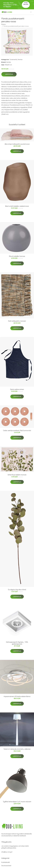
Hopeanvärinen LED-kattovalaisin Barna (17, 696)
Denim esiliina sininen (17, 389)
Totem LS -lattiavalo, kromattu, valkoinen (17, 749)
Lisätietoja (9, 74)
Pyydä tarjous (26, 4)
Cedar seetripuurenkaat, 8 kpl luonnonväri (17, 430)
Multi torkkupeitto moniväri (17, 321)
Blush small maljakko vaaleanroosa (17, 206)
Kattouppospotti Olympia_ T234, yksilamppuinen (17, 643)
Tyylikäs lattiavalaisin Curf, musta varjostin (17, 802)
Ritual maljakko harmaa (17, 256)
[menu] (31, 12)
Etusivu (4, 24)
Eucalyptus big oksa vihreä (17, 590)
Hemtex (20, 60)
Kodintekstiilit (6, 862)
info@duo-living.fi (7, 852)
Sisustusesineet (6, 866)
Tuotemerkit (13, 60)
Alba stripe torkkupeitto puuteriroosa (17, 144)
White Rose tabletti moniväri (17, 475)
